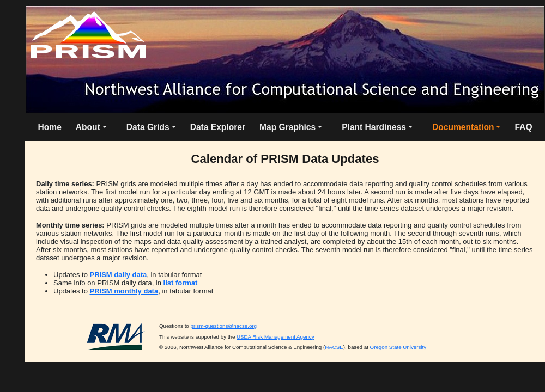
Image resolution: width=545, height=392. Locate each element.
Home (49, 127)
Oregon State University (398, 347)
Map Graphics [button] (287, 127)
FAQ (523, 127)
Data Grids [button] (148, 127)
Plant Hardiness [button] (374, 127)
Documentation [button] (463, 127)
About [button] (88, 127)
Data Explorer (218, 127)
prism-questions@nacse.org (223, 326)
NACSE (334, 347)
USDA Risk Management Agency (275, 337)
